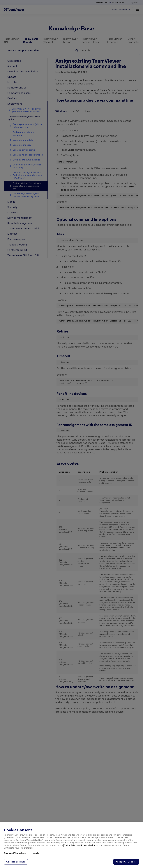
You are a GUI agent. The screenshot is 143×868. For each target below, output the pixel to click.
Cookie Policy (70, 845)
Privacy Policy (88, 845)
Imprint (36, 853)
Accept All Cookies (126, 862)
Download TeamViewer (15, 853)
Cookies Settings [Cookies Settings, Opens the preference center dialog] (16, 862)
